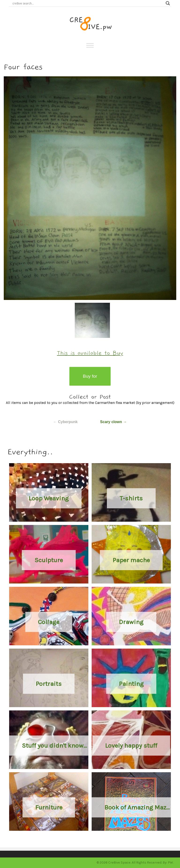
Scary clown (113, 422)
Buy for (90, 376)
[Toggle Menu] (90, 45)
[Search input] (88, 3)
